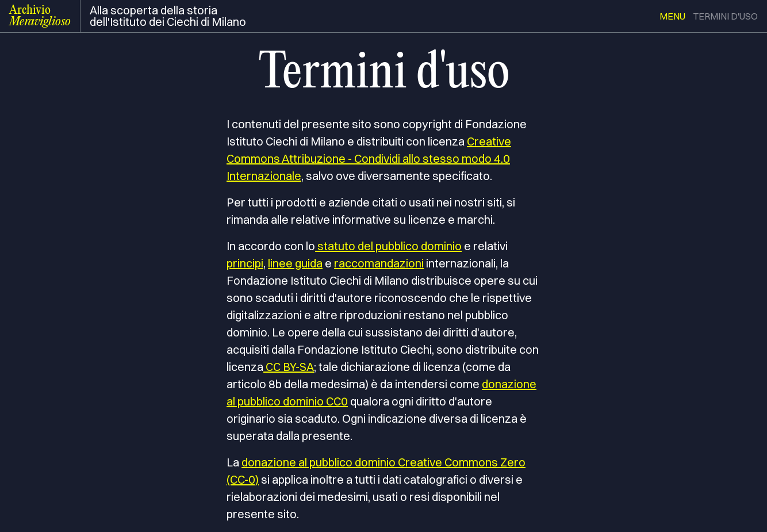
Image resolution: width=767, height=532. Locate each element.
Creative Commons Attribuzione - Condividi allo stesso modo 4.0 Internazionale (369, 158)
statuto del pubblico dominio (388, 246)
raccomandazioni (379, 263)
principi (245, 263)
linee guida (295, 263)
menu (672, 16)
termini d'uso (725, 16)
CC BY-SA (289, 367)
